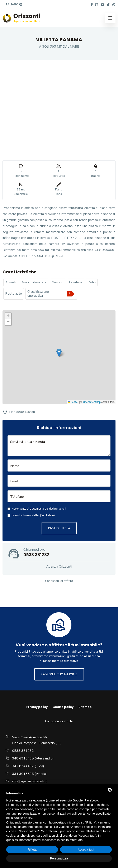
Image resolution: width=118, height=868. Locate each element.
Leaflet (73, 402)
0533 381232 (23, 751)
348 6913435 (23, 758)
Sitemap (85, 707)
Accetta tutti (86, 849)
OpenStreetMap (92, 402)
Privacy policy (37, 707)
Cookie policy (63, 707)
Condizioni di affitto (59, 581)
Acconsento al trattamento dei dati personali (39, 509)
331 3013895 (23, 774)
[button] (59, 353)
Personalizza (59, 858)
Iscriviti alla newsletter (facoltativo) (33, 516)
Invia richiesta (59, 528)
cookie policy (23, 818)
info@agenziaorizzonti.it (29, 781)
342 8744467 (23, 766)
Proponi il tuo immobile (59, 674)
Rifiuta (32, 849)
